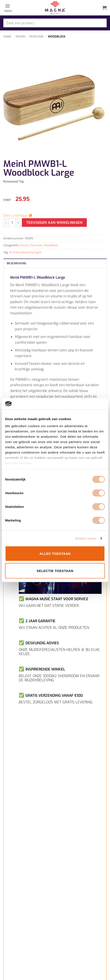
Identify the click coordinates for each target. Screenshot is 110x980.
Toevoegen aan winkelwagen (54, 223)
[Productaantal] (12, 223)
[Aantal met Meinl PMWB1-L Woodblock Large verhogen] (18, 223)
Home (7, 36)
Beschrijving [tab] (16, 263)
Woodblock (57, 36)
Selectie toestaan (55, 571)
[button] (8, 8)
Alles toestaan (55, 554)
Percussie (37, 36)
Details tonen (86, 538)
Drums (21, 36)
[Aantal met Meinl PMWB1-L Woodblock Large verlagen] (6, 223)
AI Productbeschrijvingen (25, 252)
